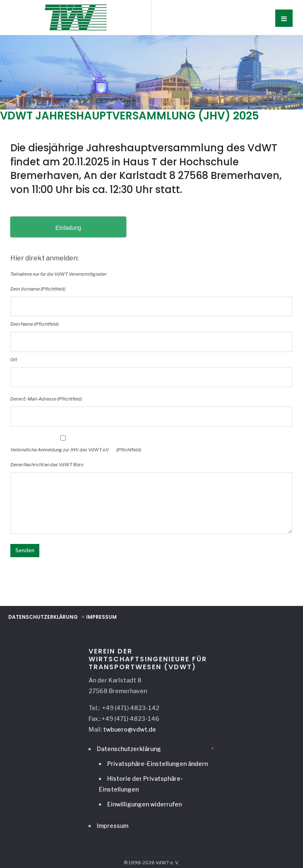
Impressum (101, 617)
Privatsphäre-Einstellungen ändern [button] (158, 764)
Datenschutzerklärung (43, 617)
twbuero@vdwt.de (130, 729)
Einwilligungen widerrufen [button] (144, 804)
